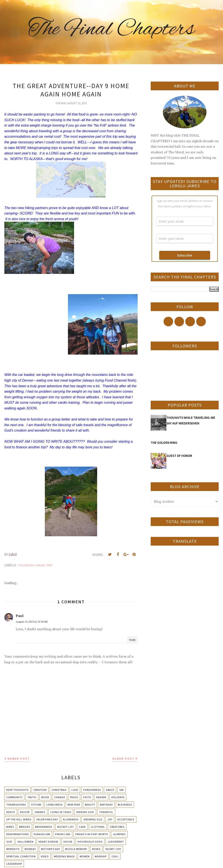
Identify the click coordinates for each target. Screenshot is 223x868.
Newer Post (19, 759)
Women (85, 856)
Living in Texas (61, 812)
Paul (20, 616)
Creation (40, 790)
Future (36, 805)
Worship (101, 856)
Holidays (118, 797)
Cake (82, 827)
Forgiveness (92, 790)
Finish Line (63, 834)
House (68, 842)
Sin (122, 790)
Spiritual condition (21, 856)
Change (60, 797)
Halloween (25, 842)
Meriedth (13, 849)
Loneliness (54, 805)
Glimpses (119, 834)
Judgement (116, 842)
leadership (14, 864)
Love (75, 790)
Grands (40, 812)
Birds (10, 827)
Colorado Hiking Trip (36, 565)
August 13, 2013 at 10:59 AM (32, 622)
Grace (110, 790)
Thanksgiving (16, 805)
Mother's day (51, 849)
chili (115, 856)
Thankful (106, 812)
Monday (30, 849)
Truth (32, 797)
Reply (133, 640)
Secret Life (113, 849)
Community (14, 797)
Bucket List (66, 827)
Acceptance (126, 819)
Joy (110, 819)
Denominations (18, 834)
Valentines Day (47, 819)
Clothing (98, 827)
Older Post (123, 759)
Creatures (117, 827)
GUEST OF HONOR (179, 456)
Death (11, 812)
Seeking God (85, 812)
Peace (74, 797)
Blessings (125, 805)
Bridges (24, 827)
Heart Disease (48, 842)
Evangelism (42, 834)
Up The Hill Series (19, 819)
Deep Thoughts (17, 790)
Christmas (59, 790)
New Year (74, 805)
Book (45, 797)
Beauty (90, 805)
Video (45, 856)
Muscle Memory (76, 849)
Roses (96, 849)
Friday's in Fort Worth (92, 834)
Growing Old (93, 819)
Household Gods (90, 842)
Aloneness (71, 819)
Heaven (101, 797)
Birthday (106, 805)
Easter (25, 812)
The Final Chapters (111, 29)
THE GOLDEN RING (164, 443)
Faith (87, 797)
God (9, 842)
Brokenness (44, 827)
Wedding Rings (64, 856)
